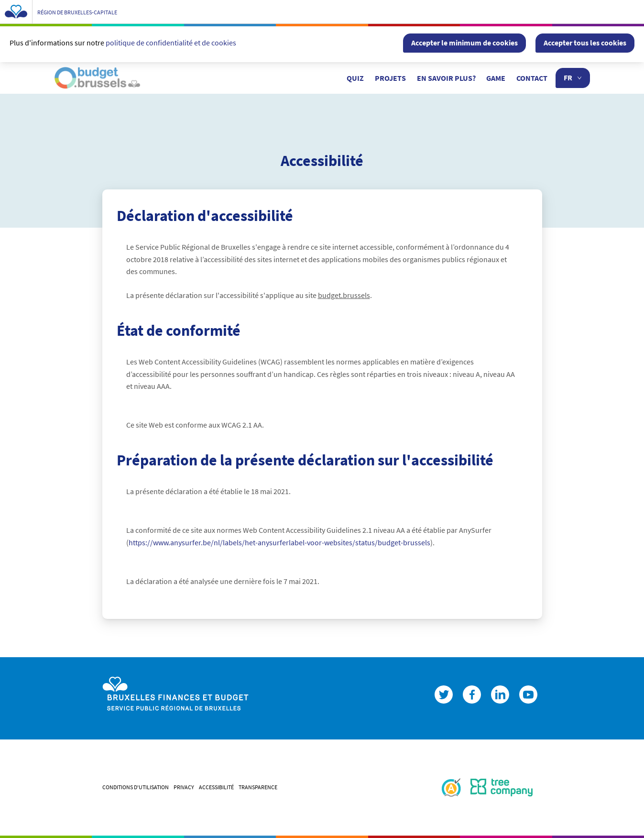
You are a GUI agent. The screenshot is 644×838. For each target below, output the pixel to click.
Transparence (258, 787)
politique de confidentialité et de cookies (171, 43)
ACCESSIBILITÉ (216, 787)
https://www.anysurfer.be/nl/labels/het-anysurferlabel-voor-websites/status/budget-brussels (279, 542)
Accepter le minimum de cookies (464, 43)
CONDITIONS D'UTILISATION (136, 787)
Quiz (355, 78)
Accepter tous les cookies (585, 43)
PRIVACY (184, 787)
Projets (390, 78)
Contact (532, 78)
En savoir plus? (446, 78)
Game (496, 78)
